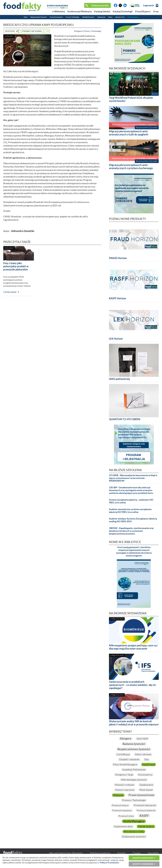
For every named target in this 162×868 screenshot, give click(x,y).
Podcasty (118, 795)
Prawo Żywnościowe (56, 17)
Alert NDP (142, 739)
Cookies (137, 853)
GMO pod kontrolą (119, 379)
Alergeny (125, 738)
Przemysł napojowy (122, 810)
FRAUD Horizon (118, 258)
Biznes (110, 17)
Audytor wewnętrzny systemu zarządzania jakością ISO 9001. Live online (130, 511)
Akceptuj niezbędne (143, 864)
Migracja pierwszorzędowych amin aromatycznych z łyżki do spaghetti (129, 133)
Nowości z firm (120, 17)
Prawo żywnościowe (142, 795)
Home (26, 17)
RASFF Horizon (117, 298)
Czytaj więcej (10, 292)
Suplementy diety (123, 827)
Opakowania (101, 17)
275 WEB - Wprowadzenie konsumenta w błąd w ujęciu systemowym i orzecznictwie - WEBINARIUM (133, 478)
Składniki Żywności (88, 17)
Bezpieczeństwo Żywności (39, 17)
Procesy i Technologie (73, 17)
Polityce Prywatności (109, 862)
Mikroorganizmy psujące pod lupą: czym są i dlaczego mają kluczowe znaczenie (133, 647)
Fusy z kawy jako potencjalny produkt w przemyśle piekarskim (16, 266)
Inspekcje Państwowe (134, 770)
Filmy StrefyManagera (125, 765)
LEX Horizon (116, 339)
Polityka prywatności (100, 853)
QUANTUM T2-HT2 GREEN (125, 419)
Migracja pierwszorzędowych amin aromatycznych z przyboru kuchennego (131, 166)
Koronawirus (145, 775)
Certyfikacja (123, 754)
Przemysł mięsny (120, 805)
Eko (147, 759)
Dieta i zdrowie (143, 754)
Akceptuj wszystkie (143, 858)
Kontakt (121, 853)
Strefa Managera (133, 17)
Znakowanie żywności (134, 837)
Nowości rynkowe (124, 785)
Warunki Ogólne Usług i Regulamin (66, 853)
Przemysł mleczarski (145, 805)
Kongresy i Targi (124, 775)
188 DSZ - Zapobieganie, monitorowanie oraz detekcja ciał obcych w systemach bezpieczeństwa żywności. (131, 531)
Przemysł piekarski (146, 810)
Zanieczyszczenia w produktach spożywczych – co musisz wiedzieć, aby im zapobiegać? (132, 685)
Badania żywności (134, 744)
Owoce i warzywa (125, 790)
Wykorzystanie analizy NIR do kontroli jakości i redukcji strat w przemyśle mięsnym (134, 723)
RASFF (144, 816)
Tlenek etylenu (146, 827)
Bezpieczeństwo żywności (134, 749)
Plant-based (146, 790)
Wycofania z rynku (134, 832)
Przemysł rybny (126, 816)
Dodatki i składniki (129, 759)
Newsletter (153, 853)
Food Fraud (149, 765)
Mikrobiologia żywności (134, 780)
